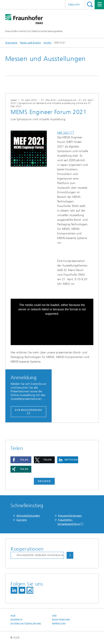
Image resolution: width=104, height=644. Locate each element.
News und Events (30, 43)
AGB (13, 616)
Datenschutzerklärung (26, 624)
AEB (54, 616)
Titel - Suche (90, 4)
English (74, 5)
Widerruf (16, 620)
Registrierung (61, 620)
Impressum (59, 624)
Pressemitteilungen (70, 516)
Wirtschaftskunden (28, 516)
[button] (21, 460)
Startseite (11, 43)
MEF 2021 (64, 133)
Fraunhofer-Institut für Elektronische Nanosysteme (34, 31)
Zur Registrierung (29, 410)
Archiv (48, 43)
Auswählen (70, 555)
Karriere (22, 520)
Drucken (44, 481)
